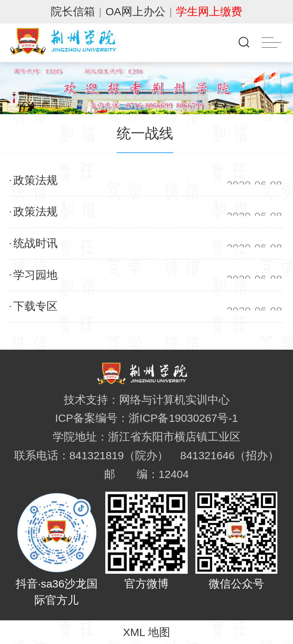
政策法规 (35, 180)
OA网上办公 (135, 11)
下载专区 (35, 306)
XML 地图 (146, 632)
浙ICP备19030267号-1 (183, 418)
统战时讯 (35, 243)
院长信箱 (73, 11)
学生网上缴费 (209, 11)
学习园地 (35, 275)
